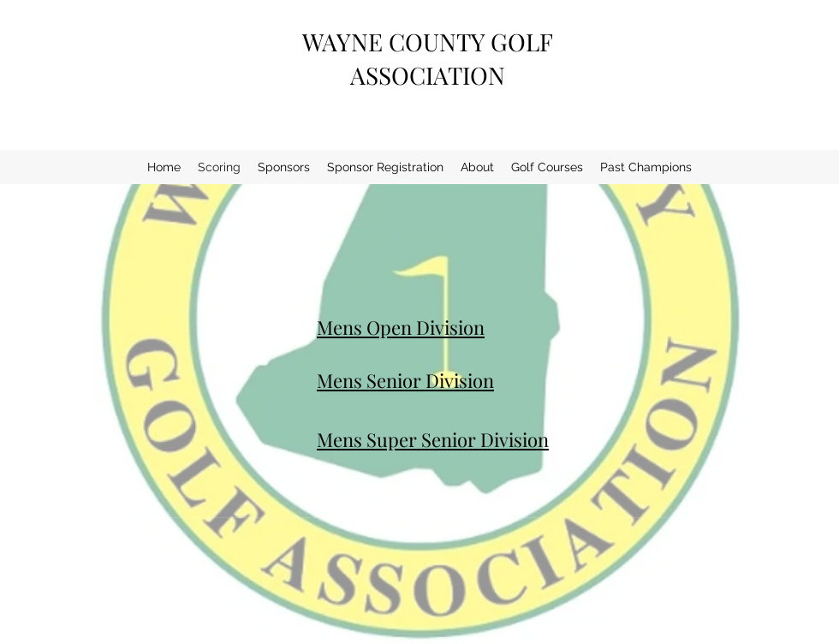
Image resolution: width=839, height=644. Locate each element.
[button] (477, 167)
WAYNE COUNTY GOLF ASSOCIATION (428, 58)
